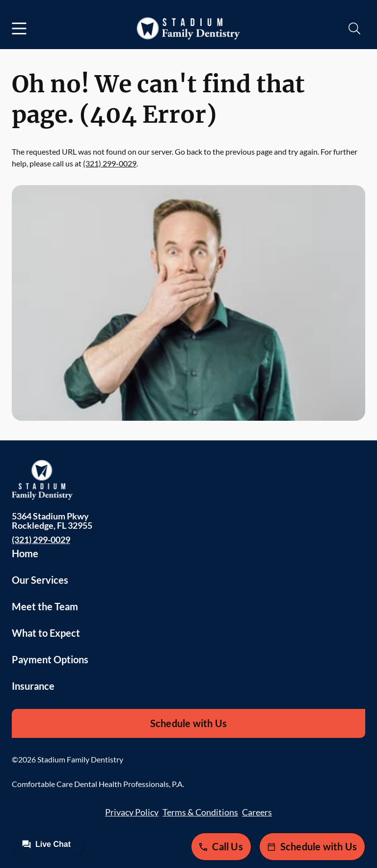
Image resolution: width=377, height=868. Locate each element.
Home (25, 553)
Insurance (33, 686)
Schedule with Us (188, 723)
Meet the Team (45, 606)
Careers (257, 812)
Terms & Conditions (200, 812)
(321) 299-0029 (110, 163)
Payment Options (50, 659)
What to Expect (46, 633)
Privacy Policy (132, 812)
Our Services (40, 580)
